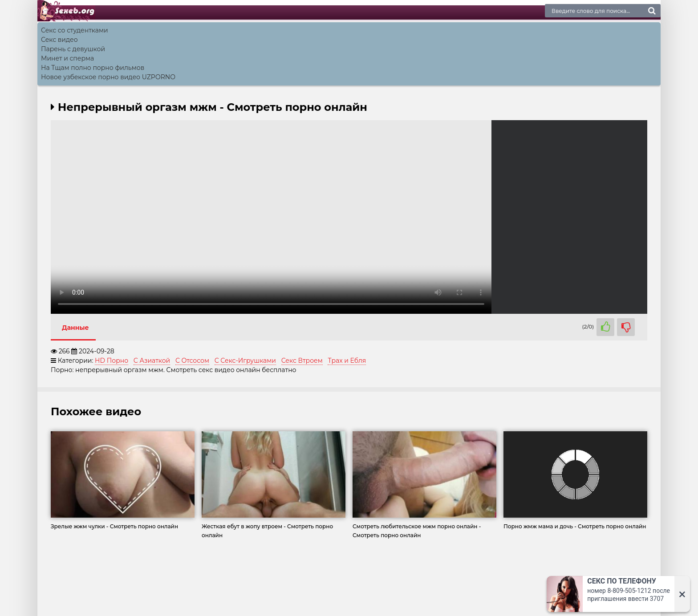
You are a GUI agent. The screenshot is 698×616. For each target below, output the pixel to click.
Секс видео (59, 40)
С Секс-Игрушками (245, 361)
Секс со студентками (75, 30)
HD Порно (112, 361)
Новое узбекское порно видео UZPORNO (108, 77)
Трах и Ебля (347, 361)
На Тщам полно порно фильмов (93, 68)
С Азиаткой (152, 361)
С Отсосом (192, 361)
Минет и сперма (67, 58)
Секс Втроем (302, 361)
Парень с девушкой (73, 49)
